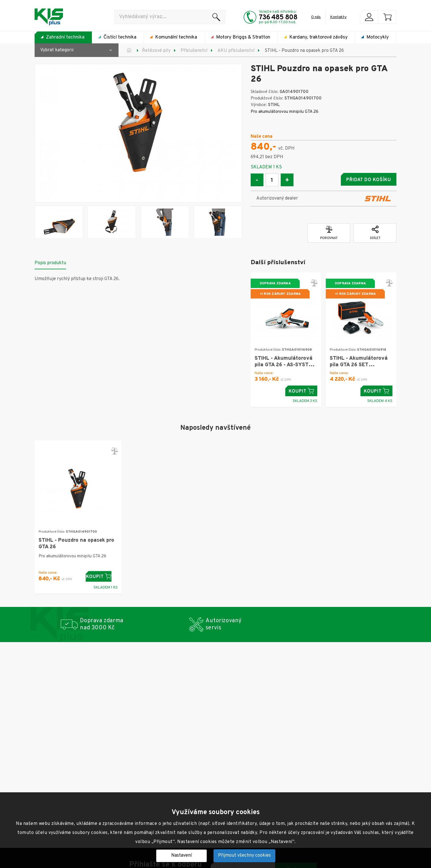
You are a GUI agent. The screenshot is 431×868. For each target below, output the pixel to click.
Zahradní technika (65, 37)
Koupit (301, 390)
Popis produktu (50, 262)
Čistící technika (120, 37)
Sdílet (375, 232)
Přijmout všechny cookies (244, 856)
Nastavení (181, 856)
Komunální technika (176, 37)
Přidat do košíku (352, 180)
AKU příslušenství (236, 51)
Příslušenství (194, 51)
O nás (316, 17)
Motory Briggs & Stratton (243, 37)
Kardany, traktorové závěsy (318, 37)
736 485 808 (278, 18)
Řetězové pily (156, 51)
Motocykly (378, 37)
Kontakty (338, 17)
